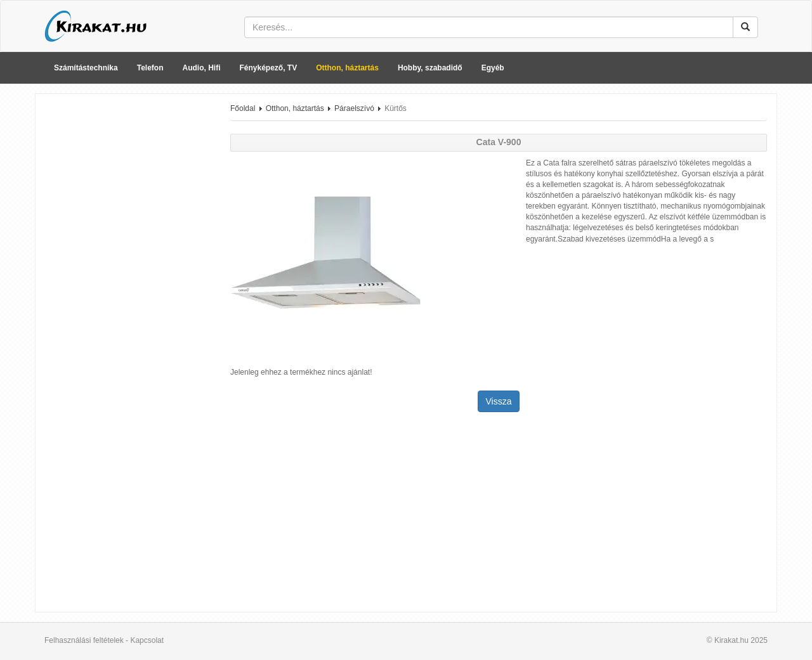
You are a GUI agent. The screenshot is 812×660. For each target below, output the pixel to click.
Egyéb (493, 68)
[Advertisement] (128, 294)
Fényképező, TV (269, 68)
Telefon (150, 68)
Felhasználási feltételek (84, 640)
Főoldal (243, 108)
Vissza (499, 401)
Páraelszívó (354, 108)
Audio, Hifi (202, 68)
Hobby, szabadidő (430, 68)
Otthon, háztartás (347, 68)
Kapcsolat (147, 640)
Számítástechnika (86, 68)
